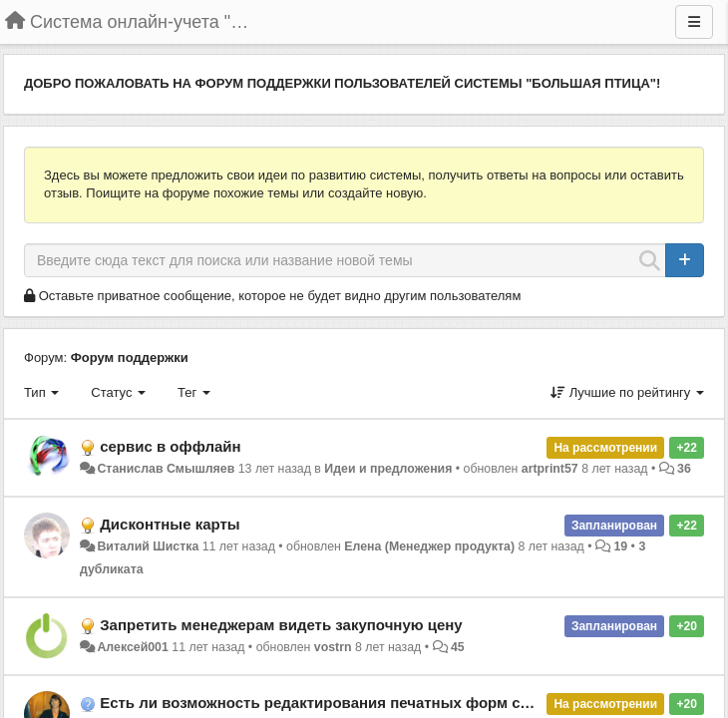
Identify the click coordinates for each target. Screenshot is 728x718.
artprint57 (550, 469)
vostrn (333, 647)
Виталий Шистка (148, 546)
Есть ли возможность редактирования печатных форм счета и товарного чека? (396, 703)
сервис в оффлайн (170, 446)
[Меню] (694, 22)
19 (620, 546)
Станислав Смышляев (166, 469)
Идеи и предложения (388, 469)
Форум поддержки (130, 358)
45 (458, 647)
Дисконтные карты (170, 524)
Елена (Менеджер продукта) (429, 546)
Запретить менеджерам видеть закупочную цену (281, 625)
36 (684, 469)
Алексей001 (132, 647)
